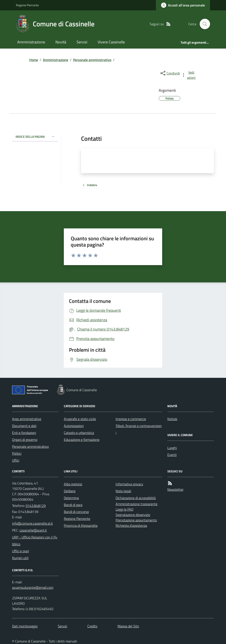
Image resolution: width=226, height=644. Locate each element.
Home (34, 60)
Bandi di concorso (76, 512)
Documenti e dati (24, 426)
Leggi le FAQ (125, 509)
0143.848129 (36, 506)
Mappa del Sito (128, 626)
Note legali (123, 491)
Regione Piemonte (27, 5)
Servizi (82, 42)
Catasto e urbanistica (79, 433)
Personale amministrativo (92, 60)
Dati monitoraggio (25, 626)
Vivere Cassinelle (111, 42)
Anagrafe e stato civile (80, 419)
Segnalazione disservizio (133, 515)
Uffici (16, 460)
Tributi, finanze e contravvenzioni (139, 429)
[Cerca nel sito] (203, 24)
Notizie (172, 419)
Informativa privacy (129, 484)
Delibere (70, 491)
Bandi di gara (73, 505)
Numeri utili (20, 558)
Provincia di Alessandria (81, 525)
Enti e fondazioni (24, 433)
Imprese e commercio (131, 419)
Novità (61, 42)
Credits (92, 626)
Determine (71, 498)
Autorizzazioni (74, 426)
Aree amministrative (27, 419)
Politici (17, 453)
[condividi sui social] (170, 73)
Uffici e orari (20, 551)
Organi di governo (25, 440)
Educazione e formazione (82, 440)
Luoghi (172, 448)
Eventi (172, 455)
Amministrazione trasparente (137, 504)
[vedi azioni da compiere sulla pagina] (189, 75)
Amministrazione (31, 42)
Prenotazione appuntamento (136, 520)
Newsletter (175, 489)
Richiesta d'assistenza (131, 525)
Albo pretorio (73, 484)
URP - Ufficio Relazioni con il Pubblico (35, 541)
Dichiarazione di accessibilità (136, 498)
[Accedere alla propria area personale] (183, 5)
